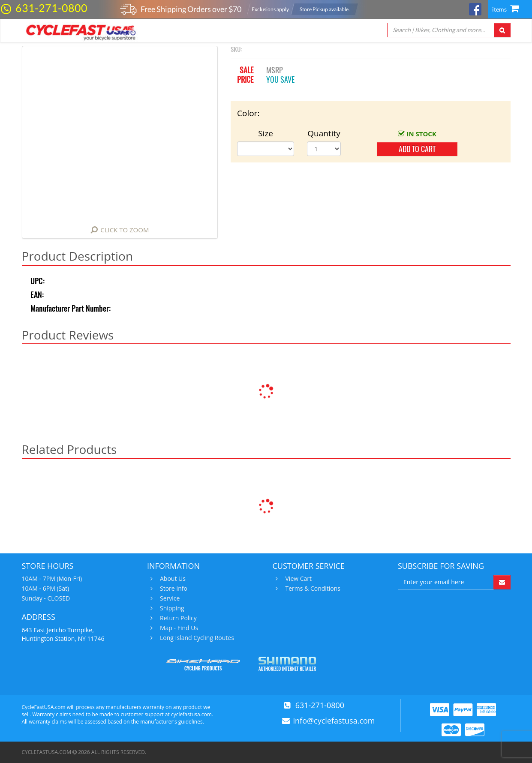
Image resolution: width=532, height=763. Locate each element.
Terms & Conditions (312, 589)
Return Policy (177, 618)
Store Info (173, 589)
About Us (172, 579)
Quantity (324, 133)
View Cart (298, 579)
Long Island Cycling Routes (196, 638)
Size (266, 133)
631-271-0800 (51, 8)
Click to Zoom (125, 230)
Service (169, 598)
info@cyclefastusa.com (334, 721)
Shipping (171, 608)
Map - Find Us (178, 628)
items (505, 9)
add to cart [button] (417, 149)
